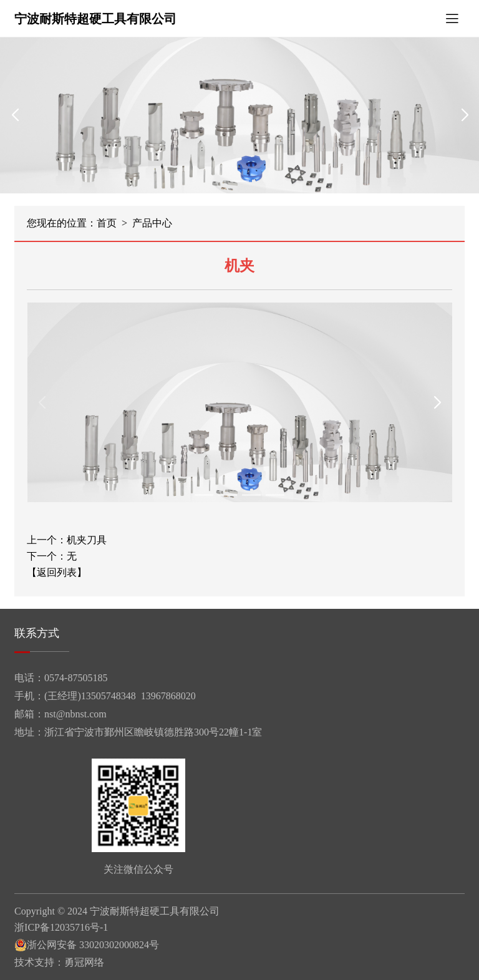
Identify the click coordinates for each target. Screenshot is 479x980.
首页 (107, 223)
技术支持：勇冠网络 (59, 962)
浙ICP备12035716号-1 (61, 928)
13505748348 (109, 696)
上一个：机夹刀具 (67, 540)
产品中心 (152, 223)
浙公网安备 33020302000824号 (87, 945)
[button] (239, 181)
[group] (239, 115)
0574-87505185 (76, 678)
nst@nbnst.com (75, 714)
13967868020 (168, 696)
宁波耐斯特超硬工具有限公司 (95, 19)
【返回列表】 (57, 573)
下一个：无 (52, 556)
